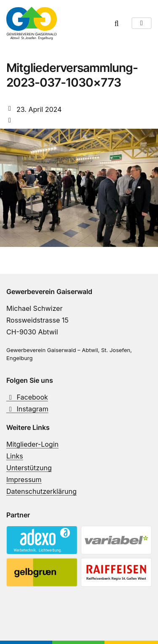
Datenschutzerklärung (42, 491)
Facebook (27, 397)
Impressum (24, 480)
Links (15, 456)
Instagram (27, 409)
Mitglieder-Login (32, 444)
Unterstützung (29, 468)
